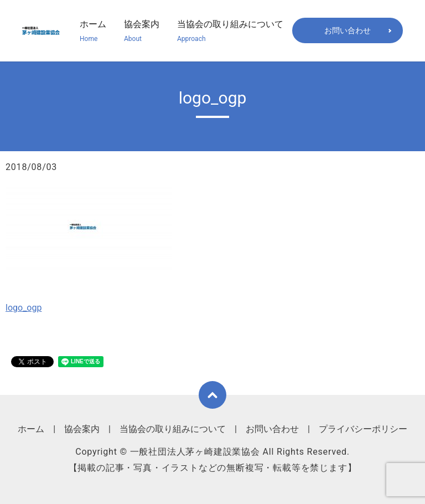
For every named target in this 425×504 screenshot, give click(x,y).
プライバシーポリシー (363, 429)
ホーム (93, 31)
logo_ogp (24, 308)
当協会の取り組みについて (230, 31)
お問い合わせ (348, 30)
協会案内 (142, 31)
